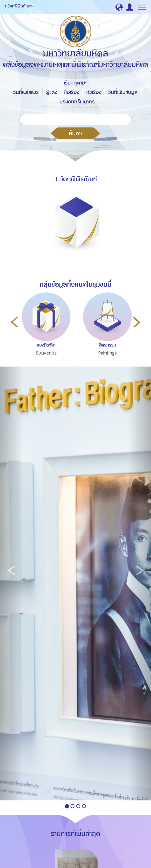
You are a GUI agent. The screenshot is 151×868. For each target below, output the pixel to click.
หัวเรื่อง (94, 92)
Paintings (108, 353)
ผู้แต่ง (51, 92)
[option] (45, 336)
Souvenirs (46, 353)
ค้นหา (75, 133)
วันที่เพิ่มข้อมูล (123, 92)
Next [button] (137, 322)
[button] (119, 7)
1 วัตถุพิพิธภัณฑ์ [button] (20, 6)
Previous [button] (14, 322)
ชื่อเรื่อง (72, 92)
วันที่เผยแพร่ (26, 92)
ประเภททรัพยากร (77, 102)
